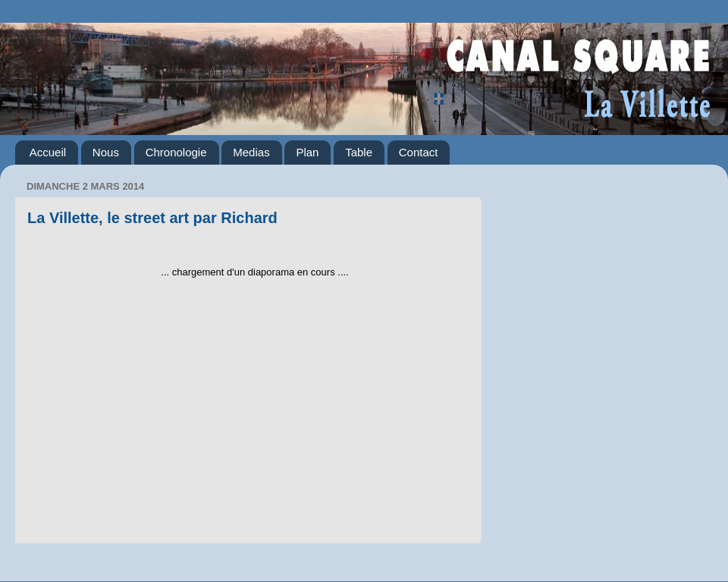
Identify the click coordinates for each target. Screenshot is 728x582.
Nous (106, 152)
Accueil (48, 152)
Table (359, 152)
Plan (307, 152)
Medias (251, 152)
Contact (419, 152)
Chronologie (176, 152)
